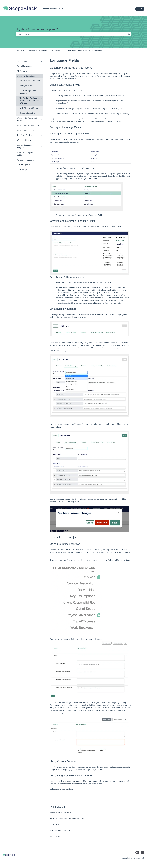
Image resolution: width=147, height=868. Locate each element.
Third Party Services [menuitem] (25, 135)
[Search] (129, 34)
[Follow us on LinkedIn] (142, 853)
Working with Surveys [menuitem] (25, 140)
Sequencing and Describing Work (61, 812)
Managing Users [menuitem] (26, 86)
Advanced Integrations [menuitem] (25, 160)
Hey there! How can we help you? (37, 29)
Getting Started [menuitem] (23, 61)
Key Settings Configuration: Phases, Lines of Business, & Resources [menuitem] (31, 101)
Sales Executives (55, 836)
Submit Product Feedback (53, 9)
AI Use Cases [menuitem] (22, 71)
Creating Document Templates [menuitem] (24, 146)
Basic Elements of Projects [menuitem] (29, 108)
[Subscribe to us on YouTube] (137, 853)
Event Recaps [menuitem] (22, 170)
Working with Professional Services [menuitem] (27, 119)
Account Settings (55, 824)
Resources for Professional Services (61, 830)
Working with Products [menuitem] (26, 130)
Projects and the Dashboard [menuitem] (30, 81)
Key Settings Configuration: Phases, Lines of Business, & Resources (76, 50)
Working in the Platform (38, 50)
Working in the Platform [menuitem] (26, 76)
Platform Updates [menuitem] (23, 165)
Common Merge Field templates (80, 781)
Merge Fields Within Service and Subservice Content (67, 818)
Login (140, 9)
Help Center (20, 50)
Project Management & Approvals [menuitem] (28, 92)
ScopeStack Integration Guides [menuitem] (26, 154)
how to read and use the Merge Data (67, 784)
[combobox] (71, 34)
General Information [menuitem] (25, 66)
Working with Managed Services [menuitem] (29, 125)
